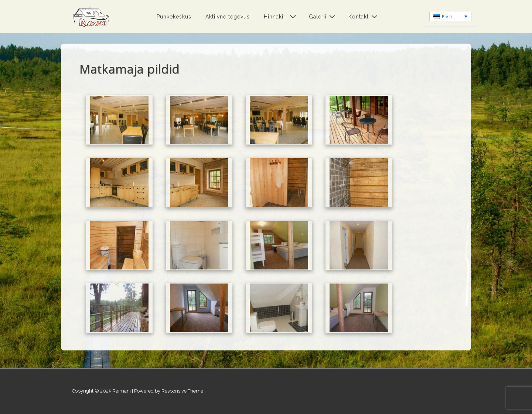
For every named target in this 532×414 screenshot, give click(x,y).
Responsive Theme (182, 391)
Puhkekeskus (174, 17)
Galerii (323, 16)
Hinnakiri (281, 16)
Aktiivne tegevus (228, 17)
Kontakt (364, 16)
